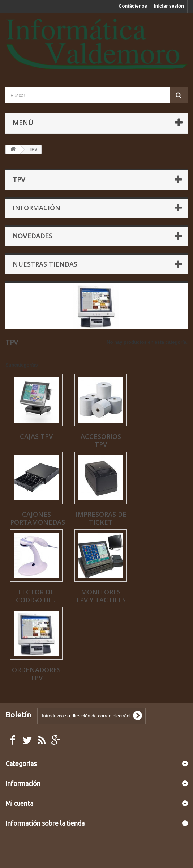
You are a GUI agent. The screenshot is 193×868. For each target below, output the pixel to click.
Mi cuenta (19, 803)
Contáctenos (133, 6)
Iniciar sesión (169, 6)
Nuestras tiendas (45, 264)
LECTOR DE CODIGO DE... (36, 596)
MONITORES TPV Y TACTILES (101, 596)
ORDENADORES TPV (36, 674)
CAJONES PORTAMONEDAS (38, 518)
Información (37, 208)
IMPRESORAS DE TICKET (101, 518)
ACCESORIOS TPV (101, 440)
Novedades (33, 236)
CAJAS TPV (36, 436)
